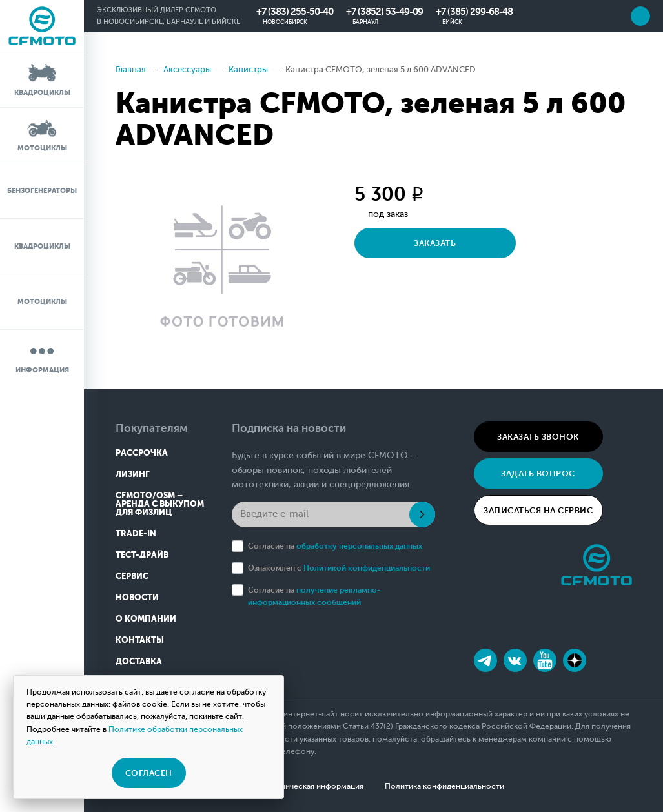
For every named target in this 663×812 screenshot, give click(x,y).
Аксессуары (187, 69)
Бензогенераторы (42, 191)
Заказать (435, 243)
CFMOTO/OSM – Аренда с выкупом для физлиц (160, 504)
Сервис (132, 576)
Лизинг (133, 474)
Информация (42, 357)
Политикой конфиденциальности (367, 568)
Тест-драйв (142, 555)
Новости (137, 597)
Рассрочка (142, 453)
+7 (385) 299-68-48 (474, 12)
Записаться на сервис (538, 510)
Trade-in (136, 533)
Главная (131, 69)
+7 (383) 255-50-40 (295, 12)
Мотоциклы (42, 135)
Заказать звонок (538, 437)
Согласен (149, 773)
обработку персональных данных (359, 546)
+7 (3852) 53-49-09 (384, 12)
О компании (146, 619)
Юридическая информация (313, 786)
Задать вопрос (538, 473)
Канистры (248, 69)
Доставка (139, 661)
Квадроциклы (42, 79)
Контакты (140, 640)
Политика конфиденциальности (444, 786)
